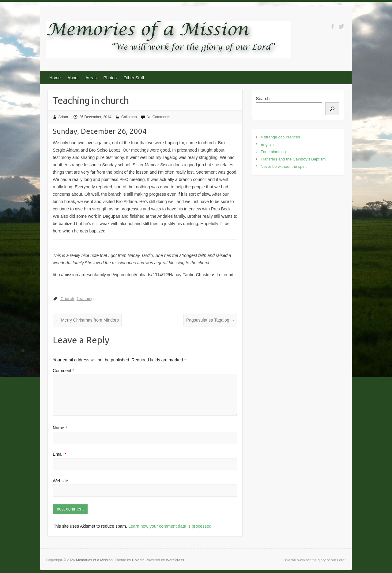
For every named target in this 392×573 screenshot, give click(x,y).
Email (59, 454)
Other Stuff (134, 78)
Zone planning (273, 152)
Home (55, 78)
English (267, 144)
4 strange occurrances (280, 137)
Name (60, 428)
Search (263, 99)
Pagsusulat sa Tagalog (211, 320)
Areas (91, 78)
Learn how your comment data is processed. (170, 526)
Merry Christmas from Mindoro (87, 320)
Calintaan (129, 117)
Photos (110, 78)
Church (67, 299)
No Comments (158, 117)
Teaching (85, 299)
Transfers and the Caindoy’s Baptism (293, 159)
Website (60, 481)
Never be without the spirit (284, 166)
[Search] (332, 109)
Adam (63, 117)
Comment (63, 371)
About (73, 78)
